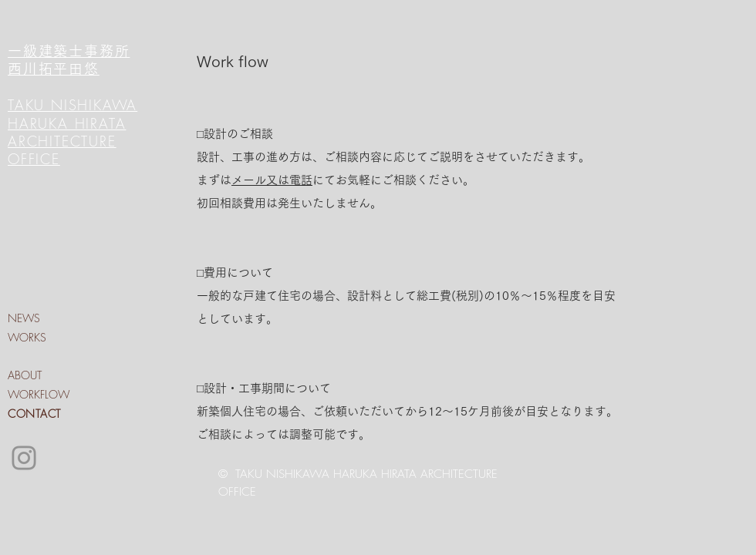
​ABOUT (25, 375)
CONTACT (34, 414)
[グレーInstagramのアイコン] (24, 458)
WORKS (27, 337)
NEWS (24, 318)
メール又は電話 (272, 180)
